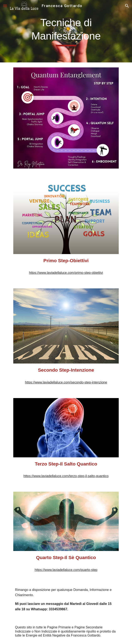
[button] (5, 6)
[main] (66, 31)
